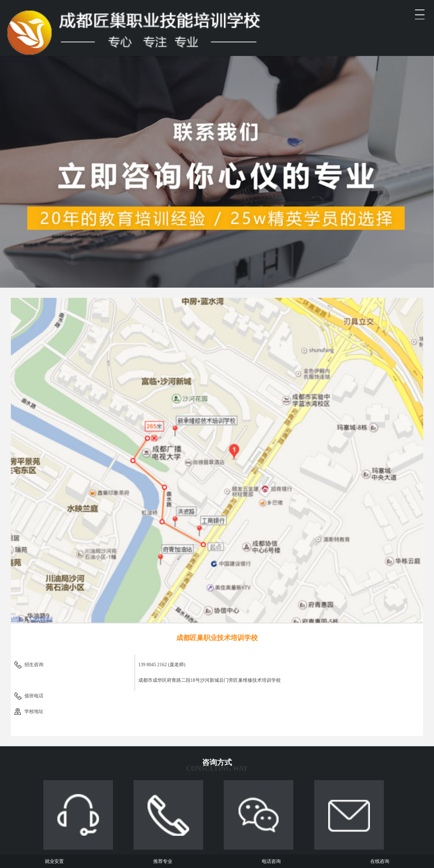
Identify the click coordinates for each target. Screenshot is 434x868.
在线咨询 (380, 861)
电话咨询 (271, 861)
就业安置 (54, 861)
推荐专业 (163, 861)
